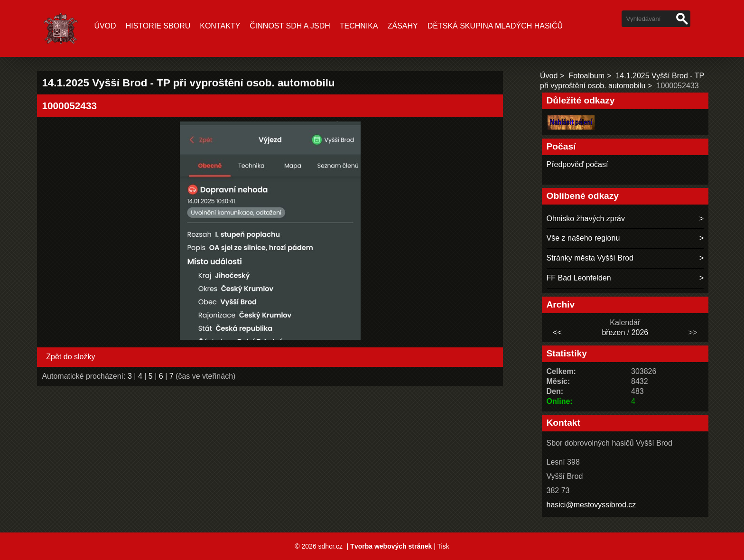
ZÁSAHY (403, 26)
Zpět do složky (70, 357)
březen (613, 332)
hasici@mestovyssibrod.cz (591, 505)
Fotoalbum (587, 76)
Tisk (443, 546)
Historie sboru (158, 26)
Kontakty (220, 26)
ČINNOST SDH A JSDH (290, 26)
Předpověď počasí (577, 164)
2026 (640, 332)
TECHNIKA (359, 26)
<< (557, 332)
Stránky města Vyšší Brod (590, 258)
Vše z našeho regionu (583, 238)
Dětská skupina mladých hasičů (495, 26)
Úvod (105, 26)
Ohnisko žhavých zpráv (586, 219)
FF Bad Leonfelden (579, 278)
